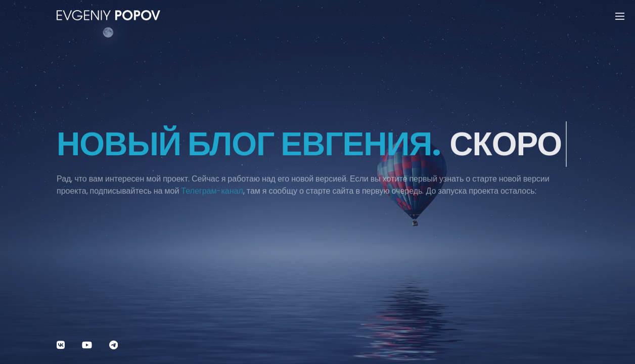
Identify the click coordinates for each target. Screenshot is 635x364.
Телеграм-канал (212, 195)
